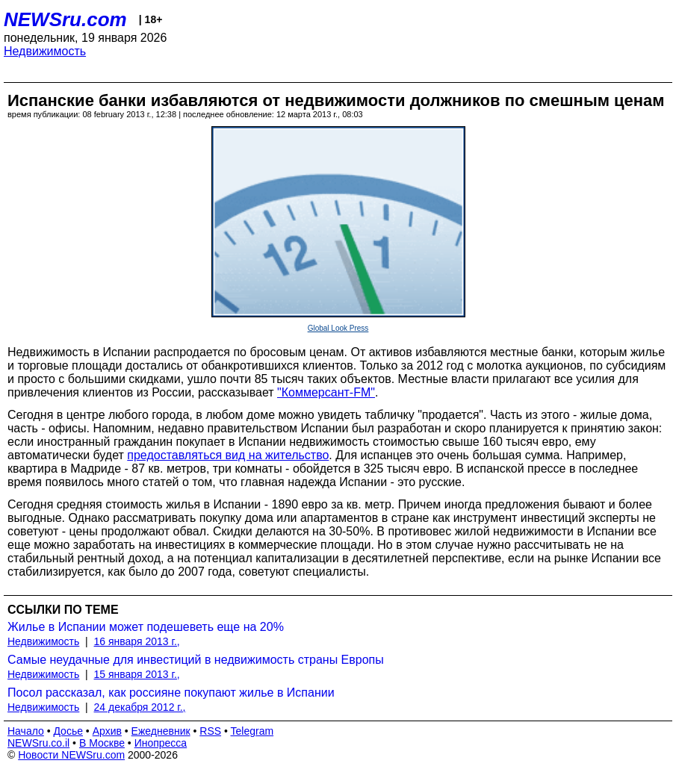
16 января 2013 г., (137, 641)
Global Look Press (338, 328)
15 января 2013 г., (137, 674)
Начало (26, 731)
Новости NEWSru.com (71, 755)
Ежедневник (161, 731)
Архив (107, 731)
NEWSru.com (65, 19)
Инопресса (161, 743)
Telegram (252, 731)
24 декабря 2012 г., (140, 707)
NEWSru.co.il (38, 743)
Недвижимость (45, 51)
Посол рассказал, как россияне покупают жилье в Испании (171, 693)
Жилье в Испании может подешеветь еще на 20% (146, 627)
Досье (68, 731)
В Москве (102, 743)
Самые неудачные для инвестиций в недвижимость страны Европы (196, 660)
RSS (210, 731)
